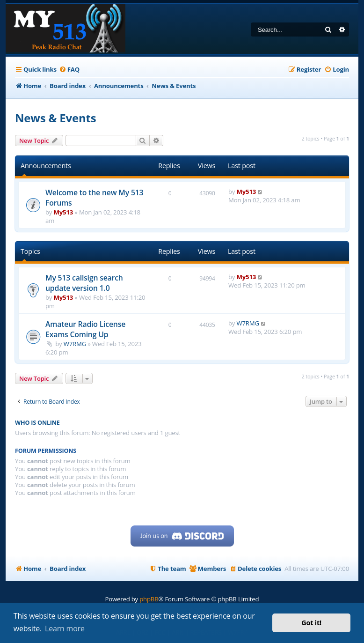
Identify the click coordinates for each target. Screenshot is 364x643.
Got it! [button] (311, 623)
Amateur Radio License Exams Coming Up (85, 329)
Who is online (37, 423)
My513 (64, 212)
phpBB (149, 599)
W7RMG (75, 344)
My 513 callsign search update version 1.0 (84, 283)
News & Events (55, 118)
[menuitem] (69, 70)
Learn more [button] (65, 628)
